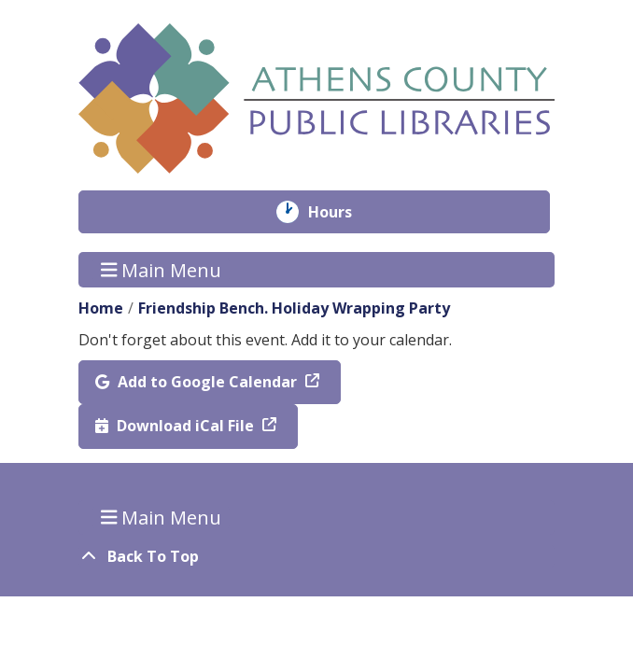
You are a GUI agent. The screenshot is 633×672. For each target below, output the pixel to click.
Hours (343, 212)
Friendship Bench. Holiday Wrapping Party (294, 308)
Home (101, 308)
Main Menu (162, 269)
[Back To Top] (316, 556)
